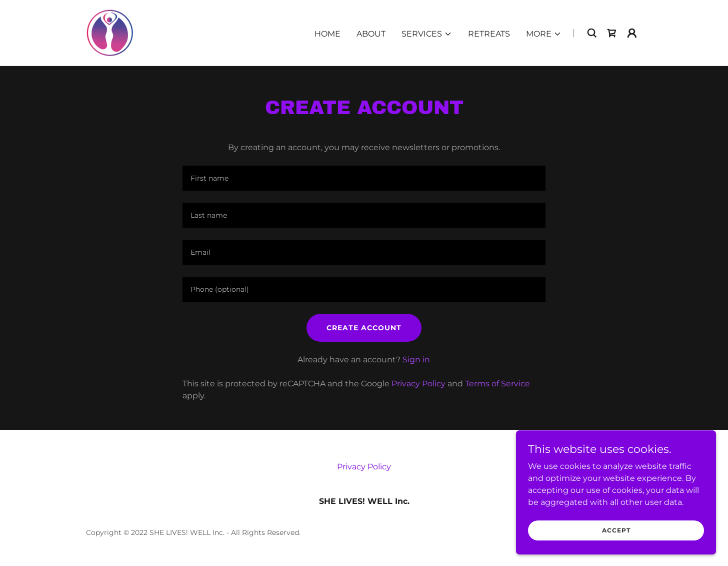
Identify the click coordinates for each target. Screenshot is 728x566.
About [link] (371, 34)
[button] (427, 34)
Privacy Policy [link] (418, 384)
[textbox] (364, 178)
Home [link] (327, 34)
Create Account (364, 328)
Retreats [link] (489, 34)
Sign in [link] (416, 360)
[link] (110, 32)
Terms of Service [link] (497, 384)
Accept (616, 530)
